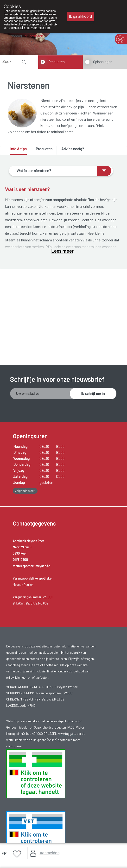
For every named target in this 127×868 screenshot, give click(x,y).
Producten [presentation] (44, 149)
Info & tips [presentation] (18, 149)
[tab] (20, 151)
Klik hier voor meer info (35, 28)
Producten (57, 62)
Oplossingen (103, 62)
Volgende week (25, 491)
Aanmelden (50, 853)
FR (4, 853)
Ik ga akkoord (81, 16)
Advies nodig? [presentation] (73, 149)
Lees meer (62, 251)
